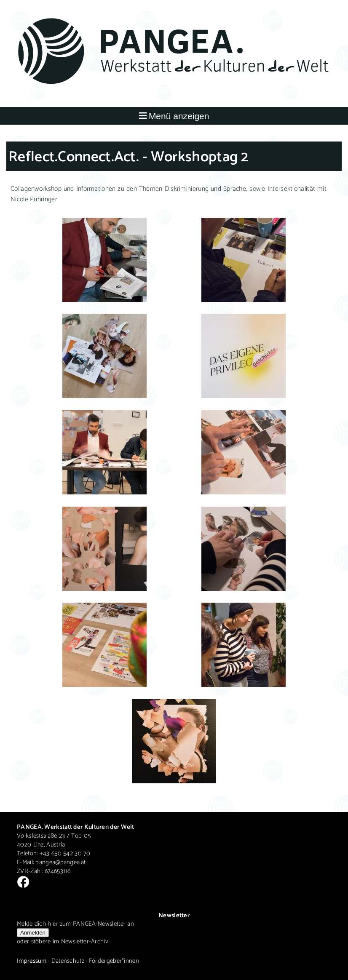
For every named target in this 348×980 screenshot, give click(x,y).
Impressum (32, 961)
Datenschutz (68, 961)
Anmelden (33, 933)
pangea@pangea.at (60, 862)
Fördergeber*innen (114, 961)
